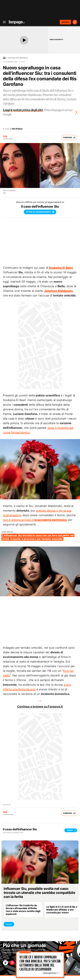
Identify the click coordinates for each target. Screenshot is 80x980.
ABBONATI (65, 22)
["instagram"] (12, 963)
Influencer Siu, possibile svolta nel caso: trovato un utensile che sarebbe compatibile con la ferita (39, 893)
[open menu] (3, 22)
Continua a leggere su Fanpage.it (40, 707)
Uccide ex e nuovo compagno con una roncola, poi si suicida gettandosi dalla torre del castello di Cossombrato (40, 963)
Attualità (7, 805)
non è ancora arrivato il (35, 520)
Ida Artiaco (17, 129)
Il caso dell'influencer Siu (17, 58)
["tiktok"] (5, 963)
